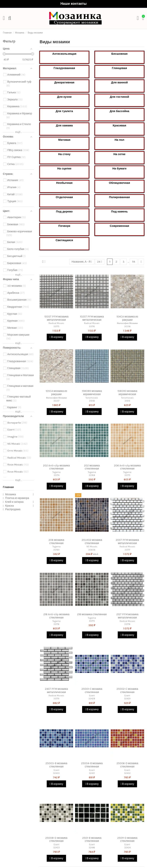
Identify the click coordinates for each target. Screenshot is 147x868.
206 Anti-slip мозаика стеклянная (127, 467)
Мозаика (11, 494)
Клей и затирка (14, 502)
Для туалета (64, 111)
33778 (127, 624)
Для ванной (120, 82)
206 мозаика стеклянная (56, 542)
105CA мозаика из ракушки (56, 393)
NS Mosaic (92, 547)
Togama (56, 472)
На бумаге (119, 168)
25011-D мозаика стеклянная (127, 840)
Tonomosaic (92, 398)
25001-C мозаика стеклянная (92, 691)
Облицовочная (119, 183)
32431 (92, 773)
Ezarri (92, 696)
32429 (127, 699)
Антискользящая (64, 54)
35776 (56, 624)
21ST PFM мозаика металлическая (127, 616)
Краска (9, 506)
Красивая (119, 125)
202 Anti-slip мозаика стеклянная (56, 467)
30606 (92, 550)
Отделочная (64, 197)
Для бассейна (119, 111)
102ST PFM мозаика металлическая (92, 318)
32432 (127, 773)
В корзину (56, 337)
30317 (56, 401)
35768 (92, 475)
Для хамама (64, 125)
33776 (92, 327)
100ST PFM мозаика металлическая (56, 318)
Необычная (64, 183)
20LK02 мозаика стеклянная (92, 542)
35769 (56, 550)
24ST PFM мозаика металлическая (56, 691)
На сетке (120, 154)
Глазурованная (64, 68)
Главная (8, 487)
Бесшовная (119, 54)
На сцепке (64, 168)
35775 (127, 475)
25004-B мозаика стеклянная (92, 765)
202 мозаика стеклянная (92, 467)
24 (100, 262)
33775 (56, 327)
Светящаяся (64, 240)
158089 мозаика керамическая (92, 393)
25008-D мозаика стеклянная (56, 840)
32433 (56, 848)
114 (134, 262)
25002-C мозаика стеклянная (127, 691)
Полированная (119, 197)
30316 (127, 327)
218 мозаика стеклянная (92, 614)
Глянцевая (120, 68)
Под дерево (64, 212)
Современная (119, 226)
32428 (92, 699)
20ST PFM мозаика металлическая (127, 542)
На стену (64, 154)
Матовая (64, 140)
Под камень (120, 212)
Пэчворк (64, 226)
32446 (92, 848)
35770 (92, 621)
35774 (56, 475)
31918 (92, 401)
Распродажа (13, 509)
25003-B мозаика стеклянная (56, 765)
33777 (127, 550)
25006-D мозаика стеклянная (127, 765)
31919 (127, 401)
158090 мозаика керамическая (127, 393)
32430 (56, 773)
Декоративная (64, 82)
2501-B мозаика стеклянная (92, 840)
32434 (127, 848)
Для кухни (64, 97)
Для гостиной (119, 97)
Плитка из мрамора (17, 498)
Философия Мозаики (127, 323)
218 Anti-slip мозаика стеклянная (56, 616)
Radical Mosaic (56, 323)
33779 (56, 699)
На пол (120, 140)
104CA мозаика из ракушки (127, 318)
